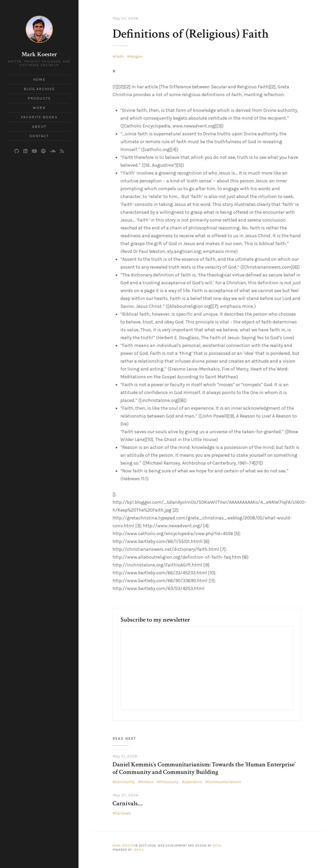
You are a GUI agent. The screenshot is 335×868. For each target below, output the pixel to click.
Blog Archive (39, 89)
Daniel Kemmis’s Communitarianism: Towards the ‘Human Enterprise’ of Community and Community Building (204, 768)
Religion (136, 57)
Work (39, 108)
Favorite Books (39, 117)
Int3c (217, 846)
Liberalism (193, 782)
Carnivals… (127, 803)
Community (125, 782)
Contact (39, 136)
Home (39, 80)
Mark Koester (39, 54)
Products (39, 98)
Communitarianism (224, 782)
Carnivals (123, 813)
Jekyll (138, 850)
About (39, 127)
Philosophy (169, 782)
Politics (147, 782)
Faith (119, 57)
